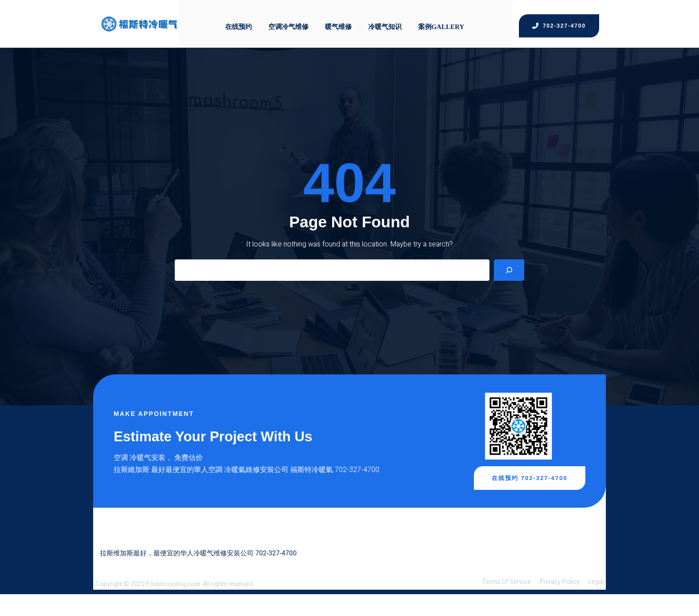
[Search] (509, 286)
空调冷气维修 (288, 20)
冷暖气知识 (387, 20)
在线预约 (237, 20)
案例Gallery (445, 20)
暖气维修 (339, 20)
